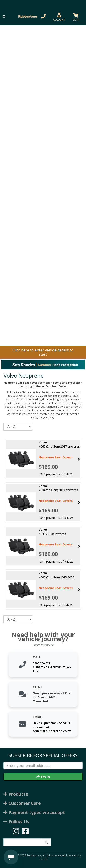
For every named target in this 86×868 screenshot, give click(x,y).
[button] (4, 17)
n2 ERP (43, 859)
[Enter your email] (43, 766)
